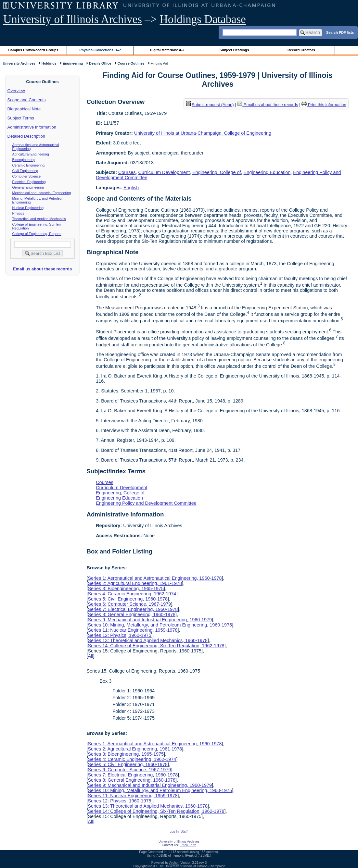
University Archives (19, 63)
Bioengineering (24, 160)
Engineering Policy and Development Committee (146, 503)
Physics (18, 213)
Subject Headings (234, 50)
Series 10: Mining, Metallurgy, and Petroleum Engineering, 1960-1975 (160, 625)
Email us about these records (42, 269)
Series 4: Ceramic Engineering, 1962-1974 (132, 594)
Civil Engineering (25, 171)
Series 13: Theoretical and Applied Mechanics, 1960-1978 (148, 640)
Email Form (188, 845)
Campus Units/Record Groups (33, 50)
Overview (16, 91)
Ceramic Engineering (29, 165)
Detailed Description (26, 136)
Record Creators (301, 50)
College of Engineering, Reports (37, 234)
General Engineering (28, 187)
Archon (174, 863)
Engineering (73, 63)
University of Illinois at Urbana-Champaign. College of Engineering (203, 133)
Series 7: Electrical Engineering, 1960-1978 (133, 609)
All (90, 656)
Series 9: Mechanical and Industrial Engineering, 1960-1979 (150, 620)
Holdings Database (203, 19)
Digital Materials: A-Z (167, 50)
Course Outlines (131, 63)
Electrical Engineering (29, 182)
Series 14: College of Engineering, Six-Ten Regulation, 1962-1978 (156, 646)
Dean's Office (100, 63)
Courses (127, 172)
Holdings (49, 63)
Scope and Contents (27, 100)
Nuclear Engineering (28, 208)
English (131, 188)
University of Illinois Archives (73, 19)
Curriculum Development (164, 172)
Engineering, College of (217, 172)
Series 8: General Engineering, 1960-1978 (132, 614)
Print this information (324, 105)
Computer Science (27, 176)
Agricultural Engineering (31, 154)
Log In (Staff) (179, 831)
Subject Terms (21, 118)
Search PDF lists (340, 32)
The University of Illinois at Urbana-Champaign (192, 866)
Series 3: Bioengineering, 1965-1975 (126, 589)
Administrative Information (32, 127)
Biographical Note (24, 109)
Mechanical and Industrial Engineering (42, 193)
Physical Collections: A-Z (100, 50)
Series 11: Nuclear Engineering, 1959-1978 (133, 630)
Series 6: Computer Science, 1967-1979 (129, 604)
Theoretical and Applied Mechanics (39, 219)
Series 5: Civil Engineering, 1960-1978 (128, 599)
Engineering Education (267, 172)
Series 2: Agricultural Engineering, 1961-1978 (135, 583)
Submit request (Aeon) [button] (210, 105)
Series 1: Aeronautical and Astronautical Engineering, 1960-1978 (155, 578)
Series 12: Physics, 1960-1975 (119, 635)
